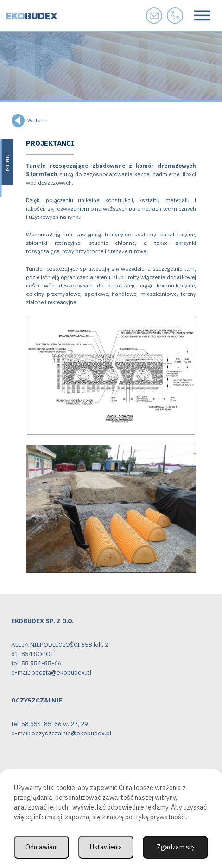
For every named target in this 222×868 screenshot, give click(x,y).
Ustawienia (106, 847)
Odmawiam (42, 847)
